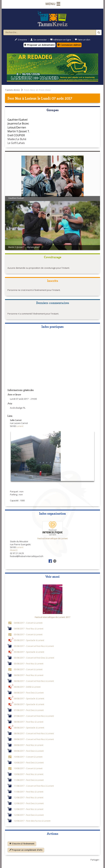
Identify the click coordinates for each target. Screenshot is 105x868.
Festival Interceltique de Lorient (53, 538)
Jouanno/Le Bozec (18, 123)
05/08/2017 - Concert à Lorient (28, 634)
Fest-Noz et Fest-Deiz (37, 90)
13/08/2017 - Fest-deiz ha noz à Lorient (32, 821)
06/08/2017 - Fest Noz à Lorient (29, 675)
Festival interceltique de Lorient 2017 (52, 617)
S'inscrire (21, 40)
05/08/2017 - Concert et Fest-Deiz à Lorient (34, 658)
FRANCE (14, 550)
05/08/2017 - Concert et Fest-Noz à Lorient (34, 646)
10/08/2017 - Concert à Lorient (28, 757)
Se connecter (39, 40)
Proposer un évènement (39, 45)
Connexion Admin (69, 45)
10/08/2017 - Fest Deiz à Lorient (29, 763)
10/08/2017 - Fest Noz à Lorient (29, 774)
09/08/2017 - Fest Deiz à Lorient (29, 751)
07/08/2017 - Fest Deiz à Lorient (29, 710)
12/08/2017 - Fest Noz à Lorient (29, 797)
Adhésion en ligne (61, 40)
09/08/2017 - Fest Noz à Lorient (29, 745)
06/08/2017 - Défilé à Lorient (27, 687)
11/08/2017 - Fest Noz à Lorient (29, 792)
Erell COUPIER (16, 135)
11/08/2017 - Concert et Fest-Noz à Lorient (34, 786)
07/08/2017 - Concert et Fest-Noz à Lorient (34, 716)
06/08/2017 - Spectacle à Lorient (29, 698)
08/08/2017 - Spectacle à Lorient (29, 728)
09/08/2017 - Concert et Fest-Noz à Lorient (34, 739)
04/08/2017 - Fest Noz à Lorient (29, 629)
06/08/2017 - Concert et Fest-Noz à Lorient (34, 681)
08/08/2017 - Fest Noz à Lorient (29, 722)
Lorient (31, 98)
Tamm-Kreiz (12, 90)
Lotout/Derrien (17, 127)
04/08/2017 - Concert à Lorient (28, 623)
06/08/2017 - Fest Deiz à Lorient (29, 693)
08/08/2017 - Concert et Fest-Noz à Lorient (34, 733)
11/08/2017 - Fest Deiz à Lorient (29, 780)
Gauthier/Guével (17, 120)
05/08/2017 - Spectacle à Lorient (29, 640)
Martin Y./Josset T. (19, 131)
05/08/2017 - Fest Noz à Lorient (29, 664)
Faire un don (82, 40)
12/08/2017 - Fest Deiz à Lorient (29, 803)
